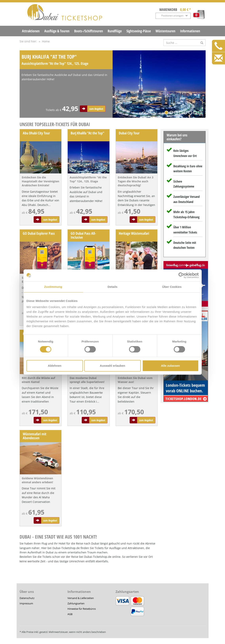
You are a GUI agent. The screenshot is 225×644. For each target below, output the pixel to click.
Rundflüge (115, 31)
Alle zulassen (170, 366)
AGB (70, 614)
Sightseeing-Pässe (139, 31)
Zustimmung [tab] (53, 287)
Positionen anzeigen (172, 16)
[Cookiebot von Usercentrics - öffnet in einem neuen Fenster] (181, 275)
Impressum (26, 603)
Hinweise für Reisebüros (82, 609)
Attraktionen (31, 31)
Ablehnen (55, 366)
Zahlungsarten (76, 603)
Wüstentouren (165, 31)
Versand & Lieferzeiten (81, 598)
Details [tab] (113, 287)
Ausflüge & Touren (57, 31)
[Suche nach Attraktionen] (185, 43)
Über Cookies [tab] (172, 287)
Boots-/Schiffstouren (89, 31)
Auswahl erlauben (112, 366)
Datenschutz (27, 598)
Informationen (190, 31)
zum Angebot (96, 109)
